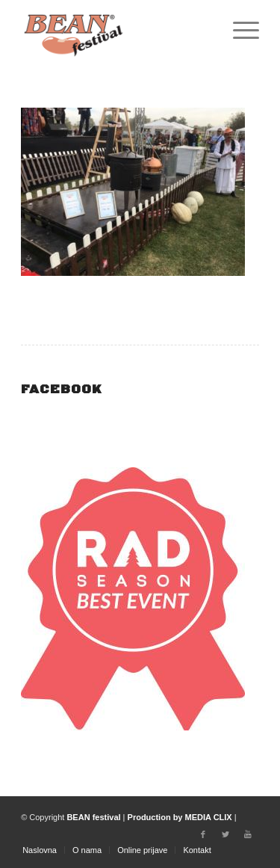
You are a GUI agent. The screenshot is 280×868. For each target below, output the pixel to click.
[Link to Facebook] (203, 834)
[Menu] (239, 30)
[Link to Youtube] (248, 834)
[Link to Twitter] (225, 834)
